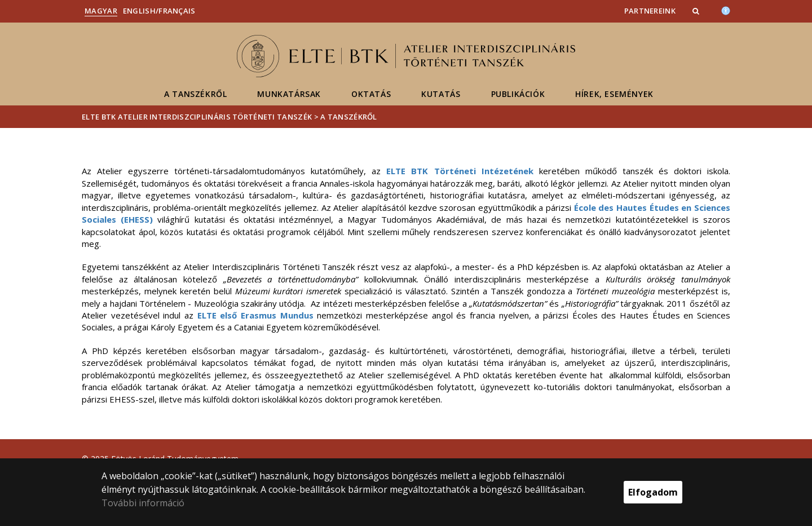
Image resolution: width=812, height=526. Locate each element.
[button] (697, 11)
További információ (143, 503)
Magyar (101, 11)
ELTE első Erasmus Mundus (255, 315)
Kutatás (441, 94)
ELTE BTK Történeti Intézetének (460, 171)
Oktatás (371, 94)
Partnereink (650, 11)
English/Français (159, 11)
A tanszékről (195, 94)
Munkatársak (289, 94)
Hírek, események (614, 94)
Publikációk (518, 94)
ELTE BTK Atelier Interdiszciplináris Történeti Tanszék (197, 117)
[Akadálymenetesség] (726, 10)
